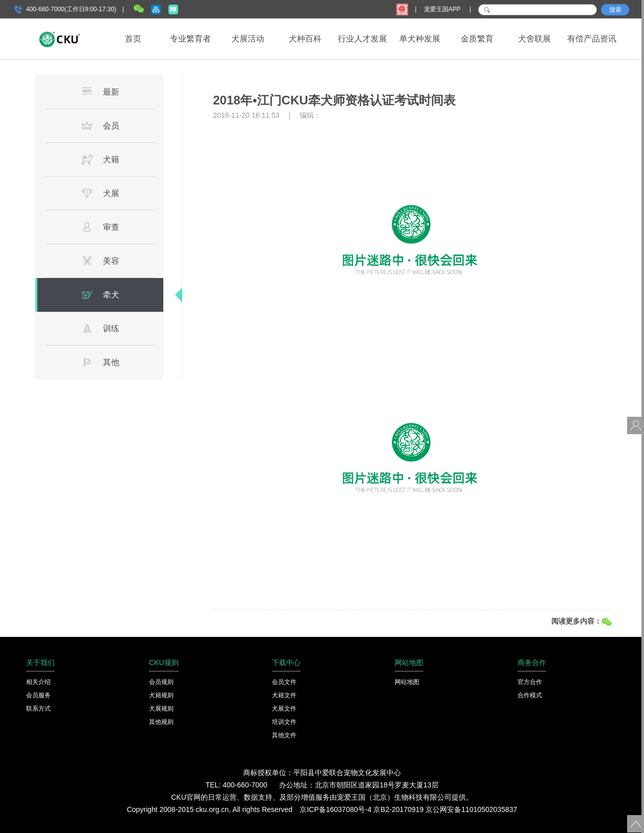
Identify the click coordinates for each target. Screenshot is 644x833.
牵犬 (100, 294)
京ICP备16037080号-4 (335, 809)
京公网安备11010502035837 (471, 809)
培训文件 (284, 722)
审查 (100, 227)
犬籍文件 (284, 695)
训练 (100, 328)
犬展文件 (284, 709)
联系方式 (38, 709)
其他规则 (161, 722)
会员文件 (284, 682)
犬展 (100, 193)
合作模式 (530, 695)
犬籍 (100, 159)
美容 (100, 261)
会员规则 (161, 682)
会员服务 (38, 695)
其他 (100, 362)
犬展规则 (161, 709)
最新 (100, 92)
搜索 (615, 10)
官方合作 (530, 682)
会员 (100, 125)
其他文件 (284, 735)
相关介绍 (38, 682)
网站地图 (407, 682)
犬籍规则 (161, 695)
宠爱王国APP (443, 9)
